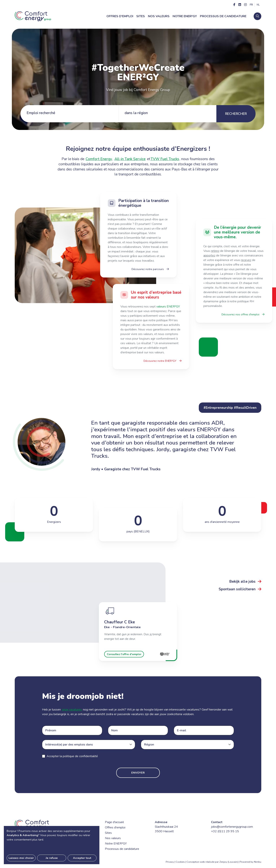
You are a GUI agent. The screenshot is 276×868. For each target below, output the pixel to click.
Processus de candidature (223, 16)
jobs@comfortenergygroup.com (232, 827)
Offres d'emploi (120, 16)
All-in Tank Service (130, 159)
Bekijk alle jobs (245, 582)
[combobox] (90, 745)
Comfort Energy (99, 159)
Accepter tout (82, 858)
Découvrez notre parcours (150, 269)
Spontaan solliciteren (240, 589)
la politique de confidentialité (79, 756)
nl (258, 5)
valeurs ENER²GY (168, 307)
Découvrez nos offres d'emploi (243, 314)
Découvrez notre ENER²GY (163, 361)
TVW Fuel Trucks (165, 159)
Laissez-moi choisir (21, 858)
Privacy (170, 862)
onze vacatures (72, 710)
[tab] (69, 114)
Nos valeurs (159, 16)
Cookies (180, 862)
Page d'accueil (114, 822)
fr (251, 5)
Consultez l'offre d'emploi (124, 654)
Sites (141, 16)
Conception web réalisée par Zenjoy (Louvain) (212, 862)
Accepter (72, 756)
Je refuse (52, 858)
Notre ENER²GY (185, 16)
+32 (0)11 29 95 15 (225, 831)
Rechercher (236, 114)
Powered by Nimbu (250, 862)
